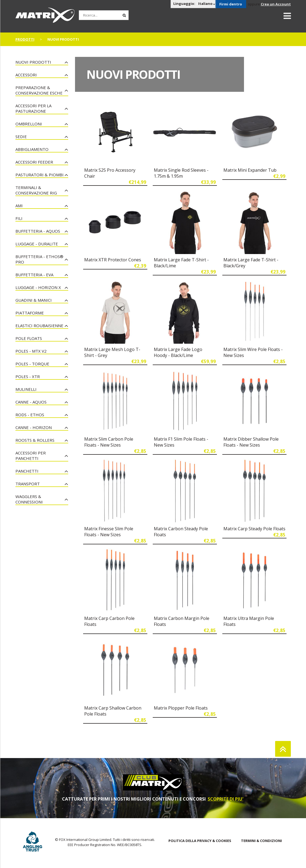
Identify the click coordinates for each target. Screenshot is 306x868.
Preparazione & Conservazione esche (39, 90)
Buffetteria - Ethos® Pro (39, 259)
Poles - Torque (32, 364)
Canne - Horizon (34, 427)
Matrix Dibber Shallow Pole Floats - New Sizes (251, 442)
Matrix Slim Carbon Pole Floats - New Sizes (109, 442)
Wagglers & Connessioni (29, 499)
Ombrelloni (29, 124)
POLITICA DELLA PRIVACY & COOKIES (200, 841)
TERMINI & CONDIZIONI (261, 841)
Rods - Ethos (30, 415)
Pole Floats (29, 338)
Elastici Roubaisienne (39, 326)
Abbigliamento (32, 149)
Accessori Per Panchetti (31, 456)
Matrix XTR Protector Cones (113, 260)
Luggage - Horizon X (38, 287)
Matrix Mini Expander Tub (250, 170)
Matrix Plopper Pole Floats (181, 708)
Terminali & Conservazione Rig (36, 190)
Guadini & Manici (34, 300)
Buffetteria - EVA (34, 275)
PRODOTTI (25, 39)
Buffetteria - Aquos (38, 231)
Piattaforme (30, 313)
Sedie (21, 136)
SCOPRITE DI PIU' (226, 799)
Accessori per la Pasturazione (33, 108)
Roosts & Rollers (35, 440)
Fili (19, 218)
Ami (19, 206)
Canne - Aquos (31, 402)
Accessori (26, 75)
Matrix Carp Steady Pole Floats (254, 529)
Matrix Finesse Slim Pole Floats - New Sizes (109, 532)
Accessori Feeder (34, 162)
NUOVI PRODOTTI (33, 62)
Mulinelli (26, 389)
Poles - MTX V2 (31, 351)
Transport (28, 484)
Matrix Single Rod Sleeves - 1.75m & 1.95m (181, 173)
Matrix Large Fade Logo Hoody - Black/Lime (178, 352)
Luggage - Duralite (37, 244)
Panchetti (27, 471)
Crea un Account (276, 4)
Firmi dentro (231, 4)
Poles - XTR (28, 376)
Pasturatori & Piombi (40, 175)
